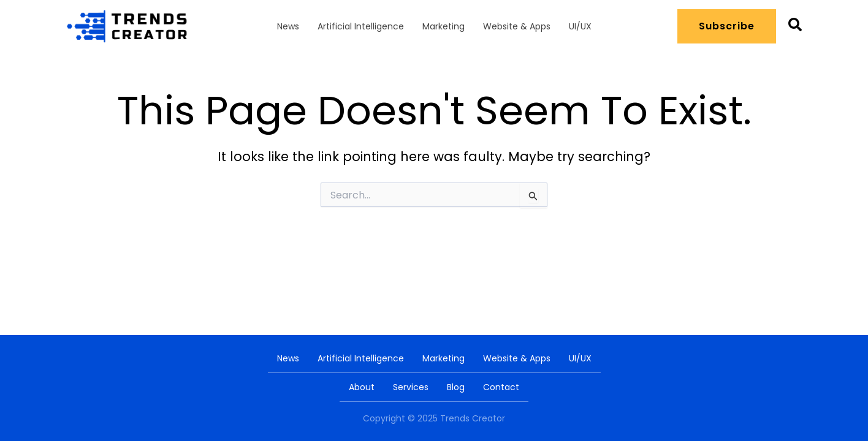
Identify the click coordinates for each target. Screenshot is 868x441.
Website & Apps (517, 26)
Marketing (444, 26)
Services (411, 387)
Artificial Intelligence (361, 26)
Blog (456, 387)
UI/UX (580, 26)
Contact (501, 387)
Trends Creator (473, 418)
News (288, 26)
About (362, 387)
